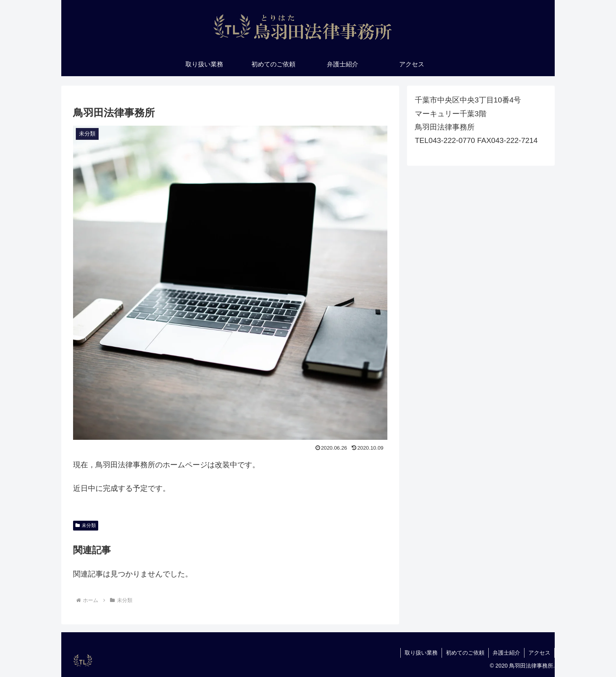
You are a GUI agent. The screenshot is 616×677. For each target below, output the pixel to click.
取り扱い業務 (421, 653)
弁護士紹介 (506, 653)
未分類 (86, 525)
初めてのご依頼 (465, 653)
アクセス (539, 653)
